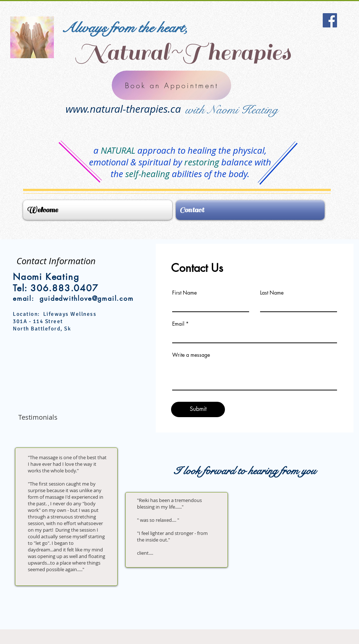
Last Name (272, 293)
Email (178, 324)
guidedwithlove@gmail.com (86, 298)
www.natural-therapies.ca (123, 109)
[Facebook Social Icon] (330, 20)
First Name (184, 293)
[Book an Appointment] (171, 85)
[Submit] (198, 409)
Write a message (191, 355)
